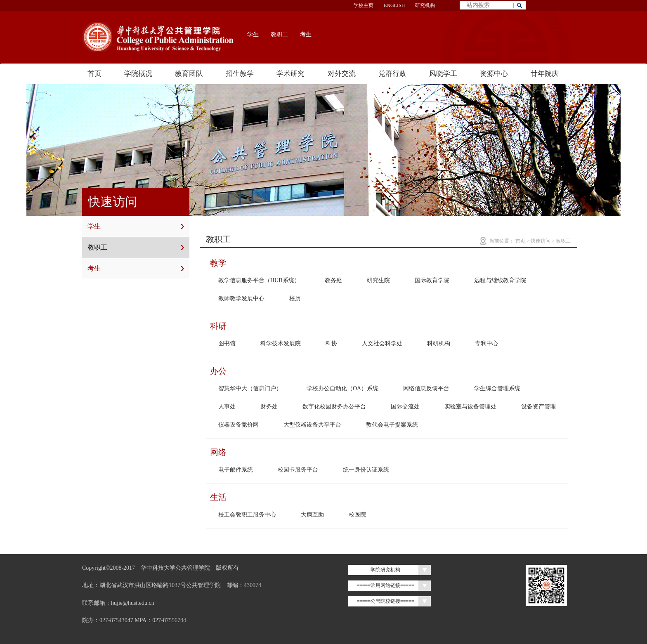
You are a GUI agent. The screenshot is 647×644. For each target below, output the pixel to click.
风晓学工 (443, 74)
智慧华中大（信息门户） (250, 388)
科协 (331, 343)
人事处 (227, 407)
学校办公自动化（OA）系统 (342, 388)
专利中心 (486, 343)
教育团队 (189, 74)
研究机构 (425, 5)
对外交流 (342, 74)
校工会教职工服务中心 (247, 515)
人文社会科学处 (382, 343)
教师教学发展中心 (241, 298)
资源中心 (494, 74)
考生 (306, 34)
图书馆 (227, 343)
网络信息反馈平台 (426, 388)
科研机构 (439, 343)
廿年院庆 (545, 74)
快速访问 (541, 241)
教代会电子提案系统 (392, 425)
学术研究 (290, 74)
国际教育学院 (432, 280)
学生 (253, 34)
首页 (94, 74)
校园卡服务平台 (298, 470)
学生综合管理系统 (497, 388)
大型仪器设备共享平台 (312, 425)
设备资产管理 (538, 407)
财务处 (269, 407)
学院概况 (138, 74)
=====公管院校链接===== (385, 601)
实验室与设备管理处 (470, 407)
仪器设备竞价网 (238, 425)
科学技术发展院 (281, 343)
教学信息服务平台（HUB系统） (259, 280)
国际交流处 (405, 407)
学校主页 (364, 5)
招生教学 (240, 74)
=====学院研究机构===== (385, 570)
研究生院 (378, 280)
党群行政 (392, 74)
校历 (295, 298)
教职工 (279, 34)
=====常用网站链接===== (385, 585)
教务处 (333, 280)
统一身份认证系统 (366, 470)
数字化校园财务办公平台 (334, 407)
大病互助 (312, 515)
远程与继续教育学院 (500, 280)
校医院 (357, 515)
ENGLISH (394, 5)
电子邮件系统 (236, 470)
